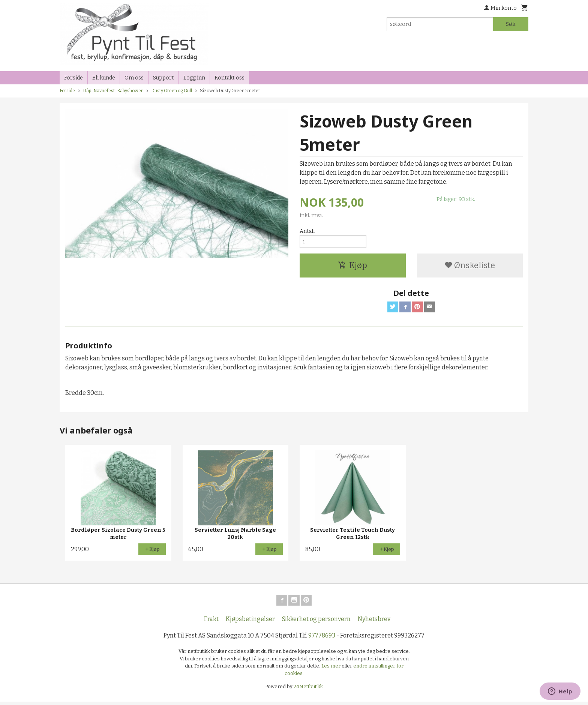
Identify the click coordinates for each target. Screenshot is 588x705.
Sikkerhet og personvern (316, 622)
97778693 (322, 639)
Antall (307, 231)
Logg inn (194, 78)
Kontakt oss (229, 78)
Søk (511, 24)
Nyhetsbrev (374, 622)
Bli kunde (104, 78)
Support (163, 78)
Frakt (211, 622)
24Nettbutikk (308, 690)
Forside (73, 78)
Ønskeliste (470, 267)
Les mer (331, 669)
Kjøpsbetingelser (250, 622)
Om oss (134, 78)
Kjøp (352, 267)
